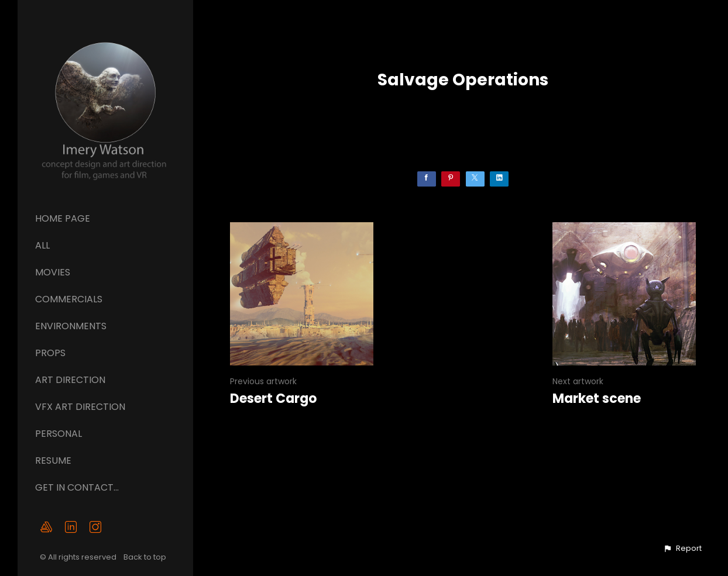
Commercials (69, 299)
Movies (53, 272)
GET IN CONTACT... (77, 487)
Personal (59, 434)
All (42, 245)
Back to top (146, 557)
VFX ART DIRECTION (80, 407)
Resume (53, 461)
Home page (63, 218)
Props (50, 353)
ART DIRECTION (70, 380)
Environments (71, 326)
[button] (682, 549)
